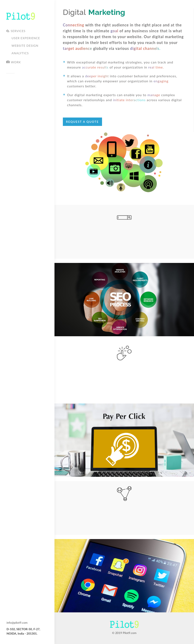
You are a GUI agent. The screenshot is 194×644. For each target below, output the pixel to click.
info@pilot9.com (17, 623)
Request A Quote (82, 122)
